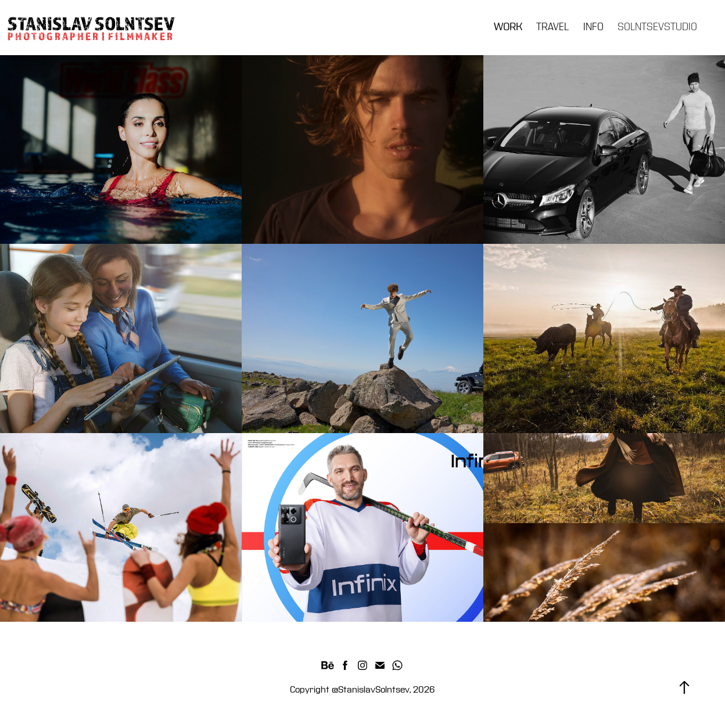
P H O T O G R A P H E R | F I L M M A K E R (91, 36)
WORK (508, 27)
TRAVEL (552, 27)
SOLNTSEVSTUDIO (657, 27)
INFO (593, 27)
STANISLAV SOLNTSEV (91, 23)
